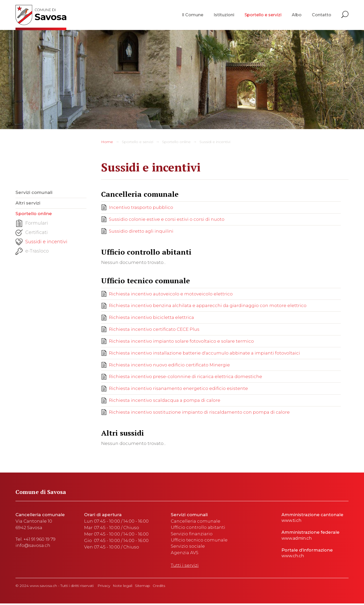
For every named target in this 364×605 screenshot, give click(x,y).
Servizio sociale (188, 547)
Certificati (32, 234)
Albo (297, 15)
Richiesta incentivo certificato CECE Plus (154, 329)
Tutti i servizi (185, 567)
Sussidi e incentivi (215, 142)
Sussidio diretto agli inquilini (141, 231)
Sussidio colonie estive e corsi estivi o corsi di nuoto (167, 219)
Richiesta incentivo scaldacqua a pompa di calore (165, 401)
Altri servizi (28, 203)
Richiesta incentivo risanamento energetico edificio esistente (178, 389)
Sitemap (143, 587)
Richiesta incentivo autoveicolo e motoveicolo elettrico (171, 294)
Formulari (32, 224)
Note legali (123, 587)
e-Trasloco (32, 252)
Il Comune (193, 15)
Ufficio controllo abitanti (198, 528)
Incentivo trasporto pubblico (141, 207)
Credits (159, 587)
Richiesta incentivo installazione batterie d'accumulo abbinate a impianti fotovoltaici (204, 353)
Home (107, 142)
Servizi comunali (34, 193)
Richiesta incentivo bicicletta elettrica (151, 318)
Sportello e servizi (263, 15)
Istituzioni (224, 15)
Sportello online (176, 142)
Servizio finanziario (192, 535)
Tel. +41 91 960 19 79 (36, 540)
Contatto (322, 15)
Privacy (104, 587)
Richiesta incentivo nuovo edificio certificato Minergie (169, 365)
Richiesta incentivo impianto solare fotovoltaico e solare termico (181, 341)
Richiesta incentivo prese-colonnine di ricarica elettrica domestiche (185, 377)
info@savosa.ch (33, 546)
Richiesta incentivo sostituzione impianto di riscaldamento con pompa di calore (199, 413)
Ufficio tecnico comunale (199, 541)
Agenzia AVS (185, 554)
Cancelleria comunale (196, 522)
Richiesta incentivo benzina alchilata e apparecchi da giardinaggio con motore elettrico (208, 306)
